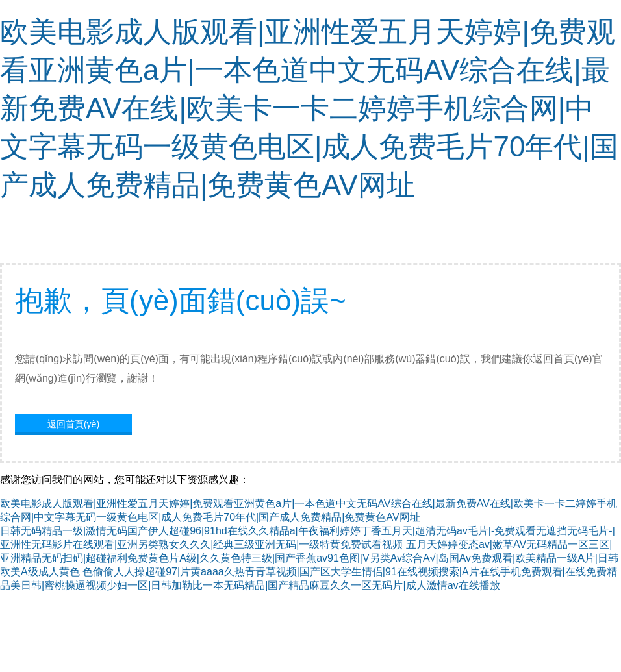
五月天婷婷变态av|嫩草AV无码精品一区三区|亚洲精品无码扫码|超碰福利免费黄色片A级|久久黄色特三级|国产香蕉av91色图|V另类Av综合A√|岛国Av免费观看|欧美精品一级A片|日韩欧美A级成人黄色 (309, 558)
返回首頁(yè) (73, 424)
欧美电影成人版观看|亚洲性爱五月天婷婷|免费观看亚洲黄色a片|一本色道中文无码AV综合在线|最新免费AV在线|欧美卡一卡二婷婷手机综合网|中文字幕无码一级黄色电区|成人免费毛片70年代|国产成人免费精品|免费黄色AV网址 (309, 108)
